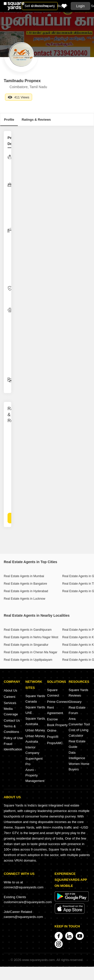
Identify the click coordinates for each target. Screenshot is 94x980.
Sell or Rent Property (40, 6)
